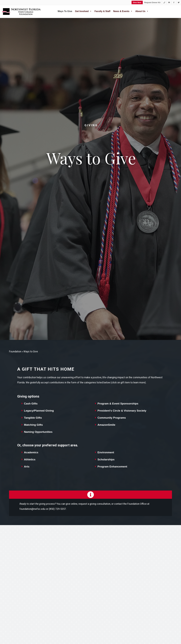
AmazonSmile (106, 425)
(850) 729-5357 (57, 509)
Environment (106, 452)
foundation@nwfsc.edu (32, 509)
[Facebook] (174, 2)
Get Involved (83, 11)
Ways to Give (65, 11)
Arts (27, 467)
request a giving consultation (94, 504)
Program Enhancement (112, 467)
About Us (142, 11)
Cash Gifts (31, 404)
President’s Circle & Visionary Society (122, 411)
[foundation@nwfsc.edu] (169, 2)
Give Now (137, 2)
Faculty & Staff (102, 11)
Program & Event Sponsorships (118, 404)
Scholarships (106, 459)
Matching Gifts (33, 425)
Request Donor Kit (152, 2)
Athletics (30, 459)
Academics (31, 452)
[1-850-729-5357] (164, 2)
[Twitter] (179, 2)
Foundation (15, 352)
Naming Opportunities (38, 432)
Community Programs (112, 418)
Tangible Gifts (33, 418)
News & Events (123, 11)
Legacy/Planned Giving (39, 411)
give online (72, 504)
